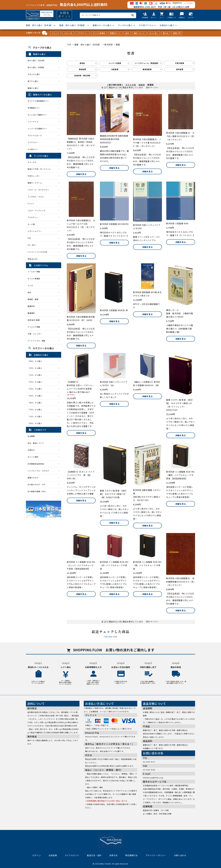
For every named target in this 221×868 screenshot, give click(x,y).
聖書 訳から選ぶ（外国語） (73, 25)
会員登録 (53, 855)
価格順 (142, 85)
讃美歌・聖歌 (33, 299)
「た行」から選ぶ (36, 382)
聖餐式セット (115, 33)
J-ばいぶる (68, 33)
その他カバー (33, 149)
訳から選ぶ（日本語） (37, 60)
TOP (69, 45)
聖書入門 (177, 33)
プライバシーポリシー (156, 855)
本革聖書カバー (34, 108)
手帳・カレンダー (35, 334)
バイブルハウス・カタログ (38, 471)
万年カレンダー (34, 176)
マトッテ (55, 33)
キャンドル (32, 162)
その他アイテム (146, 25)
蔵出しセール (139, 33)
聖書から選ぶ (33, 88)
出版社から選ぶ (167, 25)
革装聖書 (82, 69)
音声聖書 (180, 69)
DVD (29, 238)
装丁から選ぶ (33, 81)
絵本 (127, 33)
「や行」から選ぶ (36, 409)
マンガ (30, 285)
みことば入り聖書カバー (37, 115)
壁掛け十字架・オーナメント (39, 169)
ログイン (37, 855)
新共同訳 (109, 45)
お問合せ (31, 450)
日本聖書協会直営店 (36, 464)
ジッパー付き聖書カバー (37, 129)
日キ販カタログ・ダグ (37, 484)
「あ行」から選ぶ (36, 361)
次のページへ (152, 87)
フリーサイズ (33, 122)
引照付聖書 (180, 63)
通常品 (82, 63)
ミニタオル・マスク (36, 197)
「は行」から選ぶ (36, 396)
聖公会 (166, 33)
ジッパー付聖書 (115, 63)
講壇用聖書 (147, 69)
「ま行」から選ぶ (36, 403)
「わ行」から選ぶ (36, 423)
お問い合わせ (180, 855)
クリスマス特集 (34, 327)
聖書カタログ (33, 478)
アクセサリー (83, 33)
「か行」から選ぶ (36, 368)
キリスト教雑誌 (99, 33)
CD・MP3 (32, 245)
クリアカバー (33, 142)
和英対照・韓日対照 (82, 75)
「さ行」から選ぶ (36, 375)
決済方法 (113, 855)
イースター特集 (34, 272)
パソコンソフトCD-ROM (37, 252)
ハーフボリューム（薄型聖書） (147, 63)
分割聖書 (115, 69)
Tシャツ (31, 204)
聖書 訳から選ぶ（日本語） (39, 25)
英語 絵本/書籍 (34, 320)
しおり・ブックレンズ (37, 210)
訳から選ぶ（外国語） (37, 67)
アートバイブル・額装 (37, 341)
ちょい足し (154, 33)
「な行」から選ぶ (36, 389)
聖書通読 (31, 313)
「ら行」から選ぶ (36, 416)
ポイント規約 (33, 457)
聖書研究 (31, 306)
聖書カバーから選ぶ (102, 25)
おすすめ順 (131, 85)
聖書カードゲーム (35, 183)
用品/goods (33, 259)
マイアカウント (72, 855)
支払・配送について (36, 443)
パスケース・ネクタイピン (38, 190)
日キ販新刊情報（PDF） (37, 491)
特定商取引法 (131, 855)
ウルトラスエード (35, 135)
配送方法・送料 (94, 855)
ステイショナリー (35, 231)
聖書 (118, 45)
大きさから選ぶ (34, 74)
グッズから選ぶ (125, 25)
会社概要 (31, 436)
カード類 (31, 224)
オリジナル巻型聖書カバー (38, 101)
